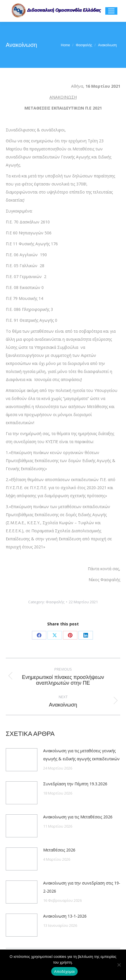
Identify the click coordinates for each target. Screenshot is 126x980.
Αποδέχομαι (64, 972)
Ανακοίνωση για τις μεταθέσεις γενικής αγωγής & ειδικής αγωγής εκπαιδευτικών (81, 755)
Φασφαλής (55, 602)
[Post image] (22, 760)
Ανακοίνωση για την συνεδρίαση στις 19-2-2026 (82, 887)
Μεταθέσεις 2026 (59, 850)
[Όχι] (119, 965)
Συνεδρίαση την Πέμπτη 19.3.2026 (75, 784)
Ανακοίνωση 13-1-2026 (65, 916)
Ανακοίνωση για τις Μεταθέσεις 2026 (78, 817)
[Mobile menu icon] (111, 11)
